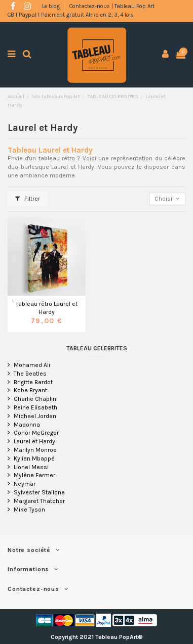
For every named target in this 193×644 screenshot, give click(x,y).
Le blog (52, 6)
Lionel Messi (31, 467)
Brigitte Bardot (33, 382)
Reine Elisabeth (35, 407)
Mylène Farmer (34, 475)
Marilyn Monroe (35, 450)
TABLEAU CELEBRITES (97, 348)
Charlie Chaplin (35, 399)
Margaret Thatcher (39, 501)
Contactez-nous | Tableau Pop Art (112, 6)
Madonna (27, 425)
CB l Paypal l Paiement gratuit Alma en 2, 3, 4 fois (71, 15)
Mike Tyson (29, 510)
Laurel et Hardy (34, 441)
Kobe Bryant (30, 390)
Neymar (25, 484)
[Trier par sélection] (167, 199)
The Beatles (30, 374)
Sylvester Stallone (39, 492)
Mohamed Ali (32, 365)
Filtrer (28, 199)
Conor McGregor (36, 433)
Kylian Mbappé (34, 458)
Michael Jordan (35, 416)
